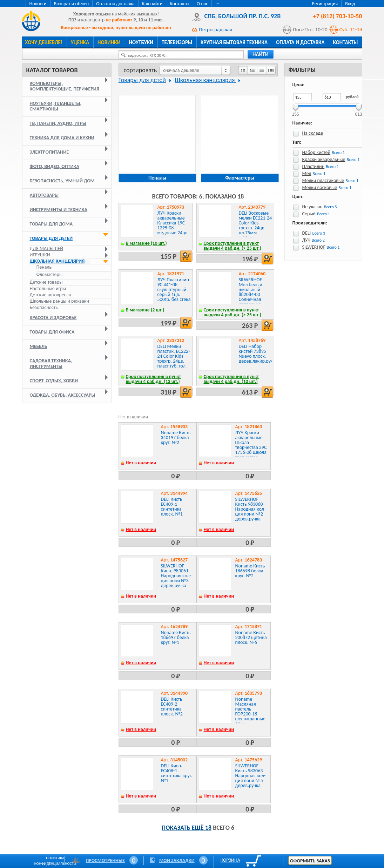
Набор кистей (316, 152)
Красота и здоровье (53, 318)
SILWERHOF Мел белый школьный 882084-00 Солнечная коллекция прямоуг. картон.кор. (251, 297)
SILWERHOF (314, 247)
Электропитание (49, 152)
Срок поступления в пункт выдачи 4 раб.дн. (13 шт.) (154, 379)
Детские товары (46, 282)
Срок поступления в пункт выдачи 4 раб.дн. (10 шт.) (231, 379)
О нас (203, 4)
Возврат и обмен (72, 4)
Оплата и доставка (115, 4)
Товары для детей (51, 238)
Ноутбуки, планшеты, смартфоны (56, 106)
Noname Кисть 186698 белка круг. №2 (250, 571)
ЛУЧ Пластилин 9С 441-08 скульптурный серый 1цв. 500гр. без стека (174, 290)
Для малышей (47, 248)
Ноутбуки (141, 42)
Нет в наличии (141, 463)
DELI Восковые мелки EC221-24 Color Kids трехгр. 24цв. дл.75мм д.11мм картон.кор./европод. (255, 230)
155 (295, 112)
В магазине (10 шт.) (146, 243)
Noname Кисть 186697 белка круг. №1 (176, 637)
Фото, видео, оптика (55, 166)
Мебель (39, 346)
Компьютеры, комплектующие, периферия (65, 86)
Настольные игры (48, 288)
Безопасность (44, 307)
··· (217, 4)
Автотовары (44, 195)
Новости (38, 4)
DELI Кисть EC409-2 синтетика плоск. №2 (172, 706)
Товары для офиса (52, 332)
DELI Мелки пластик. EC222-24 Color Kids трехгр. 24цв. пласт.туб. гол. (174, 356)
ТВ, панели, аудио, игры (58, 123)
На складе (313, 133)
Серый (309, 214)
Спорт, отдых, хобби (54, 381)
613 (358, 112)
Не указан (312, 207)
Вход (350, 4)
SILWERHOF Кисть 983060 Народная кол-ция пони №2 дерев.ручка (250, 509)
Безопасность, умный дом (62, 181)
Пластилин (314, 166)
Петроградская (216, 29)
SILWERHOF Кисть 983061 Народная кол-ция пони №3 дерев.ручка (176, 576)
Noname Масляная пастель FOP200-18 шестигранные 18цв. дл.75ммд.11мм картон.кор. (252, 716)
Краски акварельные (324, 159)
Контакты (180, 4)
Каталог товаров (52, 70)
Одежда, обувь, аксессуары (63, 395)
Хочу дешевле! (43, 42)
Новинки (109, 42)
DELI (307, 233)
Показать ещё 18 (187, 828)
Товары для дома (51, 224)
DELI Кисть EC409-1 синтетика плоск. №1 (172, 507)
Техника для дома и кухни (62, 138)
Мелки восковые (320, 187)
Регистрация (325, 4)
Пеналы (45, 267)
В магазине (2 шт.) (145, 310)
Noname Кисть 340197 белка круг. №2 (176, 438)
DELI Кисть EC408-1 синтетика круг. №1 (177, 773)
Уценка (80, 42)
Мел (307, 173)
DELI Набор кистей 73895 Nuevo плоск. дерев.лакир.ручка (258, 354)
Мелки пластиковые (323, 180)
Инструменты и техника (59, 210)
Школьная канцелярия (57, 261)
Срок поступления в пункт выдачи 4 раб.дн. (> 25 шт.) (233, 246)
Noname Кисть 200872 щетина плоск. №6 (251, 637)
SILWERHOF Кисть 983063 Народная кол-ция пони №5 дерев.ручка (250, 776)
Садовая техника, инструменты (51, 364)
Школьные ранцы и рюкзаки (59, 301)
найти (261, 54)
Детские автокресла (50, 295)
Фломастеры (50, 275)
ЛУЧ (306, 240)
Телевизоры (177, 42)
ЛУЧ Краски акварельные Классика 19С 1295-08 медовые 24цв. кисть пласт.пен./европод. (173, 230)
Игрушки (40, 255)
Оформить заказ (310, 861)
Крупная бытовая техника (234, 42)
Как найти (152, 4)
